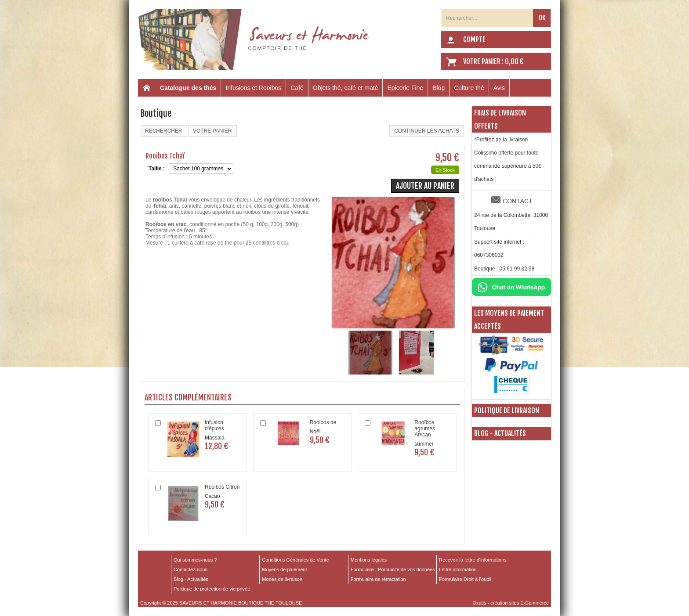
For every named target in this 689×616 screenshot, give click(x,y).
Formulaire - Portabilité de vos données (393, 569)
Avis (499, 88)
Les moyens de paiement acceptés (509, 320)
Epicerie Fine (405, 88)
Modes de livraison (282, 579)
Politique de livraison (507, 411)
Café (297, 88)
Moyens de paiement (284, 569)
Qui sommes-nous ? (195, 560)
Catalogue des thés (188, 88)
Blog (439, 88)
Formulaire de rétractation (378, 579)
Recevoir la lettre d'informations (473, 560)
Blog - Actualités (500, 433)
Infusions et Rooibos (253, 88)
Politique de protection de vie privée (212, 589)
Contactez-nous (190, 569)
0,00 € (514, 61)
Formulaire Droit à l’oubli (465, 579)
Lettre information (458, 569)
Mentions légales (369, 560)
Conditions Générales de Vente (295, 560)
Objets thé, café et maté (346, 88)
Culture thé (469, 88)
